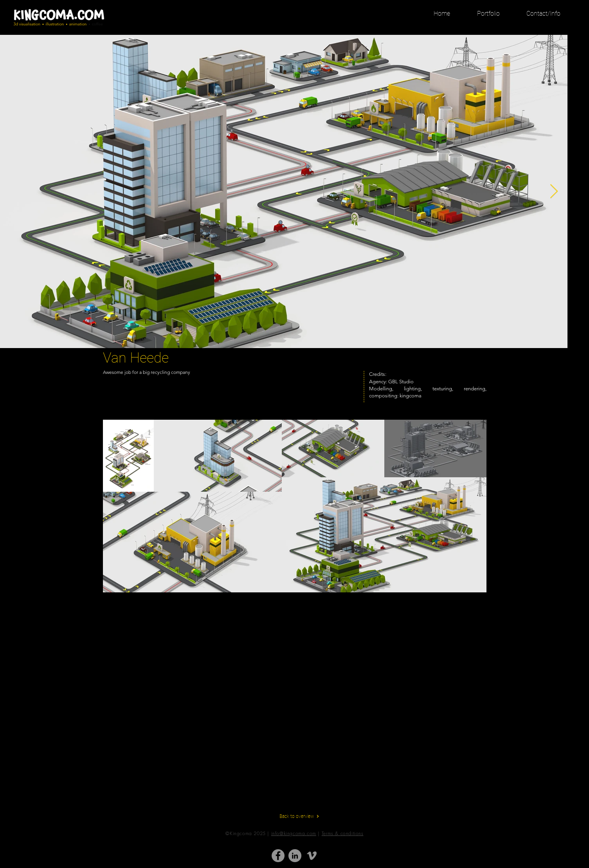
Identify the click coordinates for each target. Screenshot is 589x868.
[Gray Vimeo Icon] (312, 856)
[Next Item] (554, 192)
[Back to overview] (299, 816)
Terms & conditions (343, 833)
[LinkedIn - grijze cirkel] (295, 856)
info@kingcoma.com (294, 833)
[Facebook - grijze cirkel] (278, 856)
